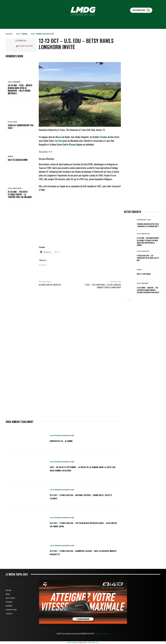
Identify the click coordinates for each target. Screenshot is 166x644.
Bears (59, 137)
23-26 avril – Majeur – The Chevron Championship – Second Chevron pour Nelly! (148, 290)
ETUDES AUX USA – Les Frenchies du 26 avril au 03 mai (148, 258)
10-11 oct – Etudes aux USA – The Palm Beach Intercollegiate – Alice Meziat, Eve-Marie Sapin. (85, 524)
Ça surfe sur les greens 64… (50, 285)
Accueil (9, 34)
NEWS (10, 156)
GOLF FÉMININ (22, 34)
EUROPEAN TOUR (144, 220)
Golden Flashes (100, 137)
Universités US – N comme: (65, 441)
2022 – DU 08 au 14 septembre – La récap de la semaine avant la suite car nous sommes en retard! (82, 469)
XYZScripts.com (93, 643)
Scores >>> (46, 152)
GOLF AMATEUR (15, 188)
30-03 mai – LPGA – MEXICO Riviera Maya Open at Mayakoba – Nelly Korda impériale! (20, 89)
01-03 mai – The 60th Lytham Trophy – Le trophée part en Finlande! (20, 194)
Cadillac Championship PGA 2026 (21, 127)
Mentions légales (102, 634)
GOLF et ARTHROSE (144, 274)
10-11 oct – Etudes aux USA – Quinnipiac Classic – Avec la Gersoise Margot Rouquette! (83, 552)
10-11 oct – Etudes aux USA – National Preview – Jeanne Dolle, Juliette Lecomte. (82, 497)
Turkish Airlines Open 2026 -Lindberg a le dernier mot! (148, 225)
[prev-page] (126, 300)
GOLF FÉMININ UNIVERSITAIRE (43, 34)
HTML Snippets (73, 643)
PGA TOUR (12, 122)
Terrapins (63, 141)
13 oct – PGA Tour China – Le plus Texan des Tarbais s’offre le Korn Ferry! (103, 286)
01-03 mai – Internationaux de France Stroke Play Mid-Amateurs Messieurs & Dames (148, 241)
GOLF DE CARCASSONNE (18, 160)
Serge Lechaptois (26, 46)
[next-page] (130, 300)
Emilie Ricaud (69, 144)
